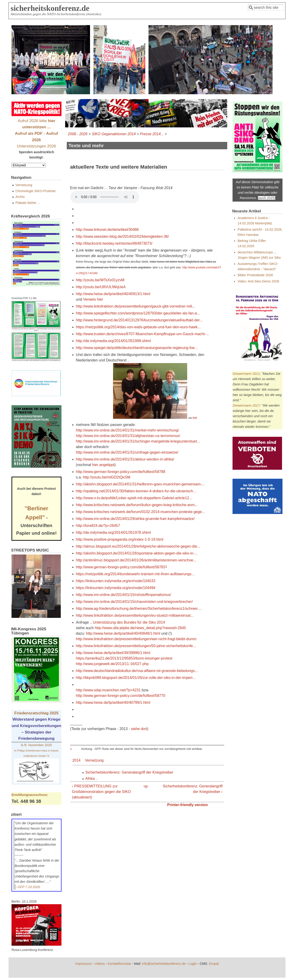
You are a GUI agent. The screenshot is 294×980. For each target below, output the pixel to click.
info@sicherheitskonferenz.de (164, 964)
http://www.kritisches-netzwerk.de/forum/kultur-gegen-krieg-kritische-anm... (137, 505)
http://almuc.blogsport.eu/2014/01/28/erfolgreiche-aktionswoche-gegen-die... (138, 546)
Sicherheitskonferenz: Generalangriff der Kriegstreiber (129, 772)
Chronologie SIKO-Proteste (35, 191)
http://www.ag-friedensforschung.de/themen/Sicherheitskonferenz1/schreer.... (139, 609)
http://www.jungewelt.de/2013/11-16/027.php (112, 664)
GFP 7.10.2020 (29, 887)
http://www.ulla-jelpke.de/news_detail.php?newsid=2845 (140, 628)
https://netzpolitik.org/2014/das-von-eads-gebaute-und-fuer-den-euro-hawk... (138, 327)
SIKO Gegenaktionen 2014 (114, 134)
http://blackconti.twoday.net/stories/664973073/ (114, 243)
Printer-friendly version (187, 805)
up (146, 786)
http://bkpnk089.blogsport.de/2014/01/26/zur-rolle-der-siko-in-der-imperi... (136, 678)
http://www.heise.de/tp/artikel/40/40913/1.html (113, 294)
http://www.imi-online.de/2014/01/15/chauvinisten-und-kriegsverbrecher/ (134, 602)
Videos (100, 964)
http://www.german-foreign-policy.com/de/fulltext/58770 (121, 696)
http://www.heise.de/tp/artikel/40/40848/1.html (123, 633)
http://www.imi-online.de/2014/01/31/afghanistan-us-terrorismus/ (128, 436)
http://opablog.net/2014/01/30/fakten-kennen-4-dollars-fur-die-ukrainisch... (136, 491)
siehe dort (139, 729)
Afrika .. (92, 779)
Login (193, 964)
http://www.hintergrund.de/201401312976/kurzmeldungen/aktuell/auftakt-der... (139, 320)
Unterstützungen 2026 (36, 146)
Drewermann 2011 (246, 374)
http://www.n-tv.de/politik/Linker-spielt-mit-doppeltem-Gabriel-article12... (134, 498)
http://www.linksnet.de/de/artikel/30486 (107, 230)
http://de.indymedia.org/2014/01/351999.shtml (114, 341)
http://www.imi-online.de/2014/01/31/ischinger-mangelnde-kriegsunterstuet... (138, 441)
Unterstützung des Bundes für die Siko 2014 (129, 622)
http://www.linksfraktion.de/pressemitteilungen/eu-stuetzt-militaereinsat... (135, 615)
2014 (76, 760)
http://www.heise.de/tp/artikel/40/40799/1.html (113, 703)
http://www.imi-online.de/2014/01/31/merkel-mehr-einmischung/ (127, 430)
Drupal (214, 964)
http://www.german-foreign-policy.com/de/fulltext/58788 (121, 472)
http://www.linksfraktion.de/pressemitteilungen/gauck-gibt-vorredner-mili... (136, 306)
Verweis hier (93, 299)
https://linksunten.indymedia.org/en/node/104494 (116, 588)
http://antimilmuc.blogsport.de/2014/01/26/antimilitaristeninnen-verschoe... (136, 560)
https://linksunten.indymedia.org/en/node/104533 (116, 581)
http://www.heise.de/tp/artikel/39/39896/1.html (113, 653)
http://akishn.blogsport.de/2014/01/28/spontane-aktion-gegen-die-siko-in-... (137, 553)
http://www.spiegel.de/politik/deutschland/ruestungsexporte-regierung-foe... (137, 348)
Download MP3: (105, 197)
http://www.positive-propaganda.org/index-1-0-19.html (120, 539)
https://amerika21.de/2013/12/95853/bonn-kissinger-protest (124, 658)
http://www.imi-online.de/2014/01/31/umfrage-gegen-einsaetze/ (127, 452)
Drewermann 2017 (246, 405)
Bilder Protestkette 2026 (255, 275)
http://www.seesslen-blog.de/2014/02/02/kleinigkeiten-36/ (122, 236)
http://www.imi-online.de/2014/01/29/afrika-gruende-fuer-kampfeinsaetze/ (135, 519)
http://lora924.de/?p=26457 (98, 526)
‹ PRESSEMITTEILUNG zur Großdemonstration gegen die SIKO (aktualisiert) (101, 792)
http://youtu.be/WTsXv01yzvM (100, 280)
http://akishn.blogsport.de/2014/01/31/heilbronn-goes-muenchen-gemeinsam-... (140, 484)
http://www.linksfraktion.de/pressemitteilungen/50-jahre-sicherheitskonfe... (136, 646)
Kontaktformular (119, 964)
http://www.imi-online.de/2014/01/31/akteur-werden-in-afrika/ (125, 459)
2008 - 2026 (78, 134)
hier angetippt (103, 465)
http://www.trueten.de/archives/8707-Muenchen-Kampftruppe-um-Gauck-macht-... (143, 334)
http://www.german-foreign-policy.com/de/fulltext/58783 (121, 567)
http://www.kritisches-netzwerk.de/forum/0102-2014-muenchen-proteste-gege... (140, 512)
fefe (195, 418)
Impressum (83, 964)
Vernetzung (94, 760)
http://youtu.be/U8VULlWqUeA (101, 287)
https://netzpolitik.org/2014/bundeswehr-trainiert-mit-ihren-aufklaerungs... (135, 574)
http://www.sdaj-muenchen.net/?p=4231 (108, 690)
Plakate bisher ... (28, 203)
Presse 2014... (152, 134)
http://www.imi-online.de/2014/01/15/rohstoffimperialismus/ (124, 595)
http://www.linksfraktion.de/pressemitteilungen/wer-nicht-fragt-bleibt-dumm (136, 639)
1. (71, 749)
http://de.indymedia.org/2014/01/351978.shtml (114, 533)
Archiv (20, 197)
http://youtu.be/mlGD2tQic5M (107, 477)
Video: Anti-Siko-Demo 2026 (258, 281)
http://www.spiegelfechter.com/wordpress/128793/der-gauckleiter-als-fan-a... (138, 313)
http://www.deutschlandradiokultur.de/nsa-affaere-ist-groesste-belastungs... (137, 671)
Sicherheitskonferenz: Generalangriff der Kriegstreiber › (193, 789)
